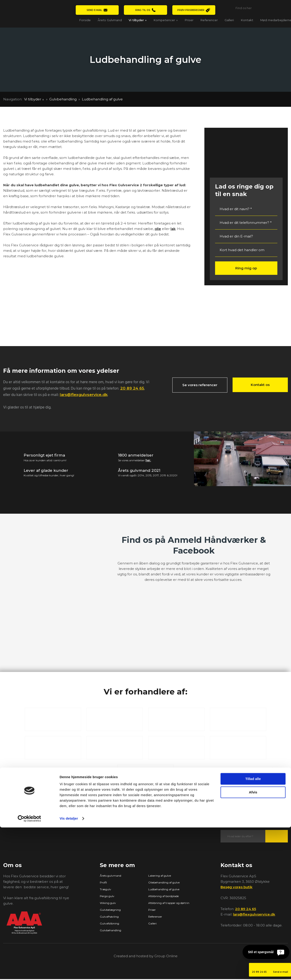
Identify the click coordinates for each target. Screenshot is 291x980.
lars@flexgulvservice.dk (84, 395)
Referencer (209, 20)
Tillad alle (253, 931)
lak (173, 229)
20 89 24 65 (132, 388)
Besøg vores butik (236, 888)
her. (148, 460)
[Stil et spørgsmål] (266, 952)
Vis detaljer (69, 971)
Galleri (229, 20)
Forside (85, 20)
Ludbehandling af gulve (102, 99)
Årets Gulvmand (110, 20)
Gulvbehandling (63, 99)
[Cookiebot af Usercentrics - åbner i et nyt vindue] (29, 971)
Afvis (253, 945)
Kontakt (247, 20)
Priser (189, 20)
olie (158, 229)
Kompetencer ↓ (166, 20)
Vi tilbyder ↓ (138, 20)
